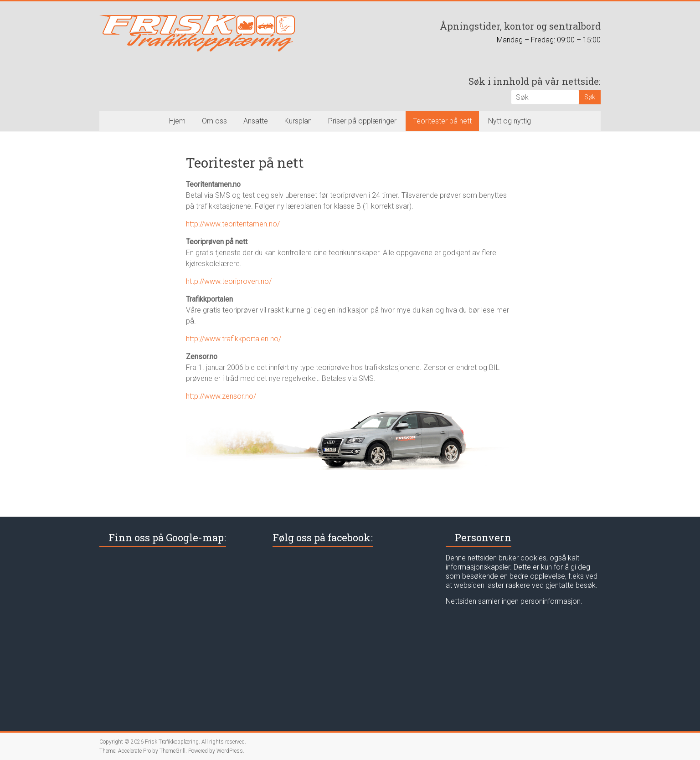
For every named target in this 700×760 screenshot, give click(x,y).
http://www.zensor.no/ (221, 396)
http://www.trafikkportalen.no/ (234, 339)
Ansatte (256, 121)
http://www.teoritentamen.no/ (233, 224)
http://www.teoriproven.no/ (229, 281)
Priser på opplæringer (362, 121)
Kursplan (298, 121)
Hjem (177, 121)
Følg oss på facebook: (323, 537)
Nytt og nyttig (510, 121)
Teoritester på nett (442, 121)
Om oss (214, 121)
